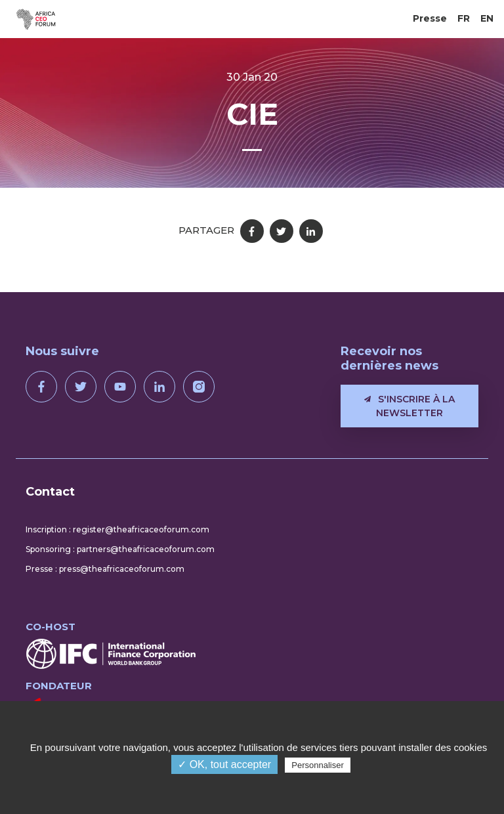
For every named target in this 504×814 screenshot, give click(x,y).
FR (464, 18)
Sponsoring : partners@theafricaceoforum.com (120, 549)
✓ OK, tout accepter (224, 764)
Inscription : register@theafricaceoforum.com (117, 529)
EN (487, 18)
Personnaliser (318, 765)
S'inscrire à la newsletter (409, 406)
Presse (430, 18)
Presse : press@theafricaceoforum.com (105, 569)
